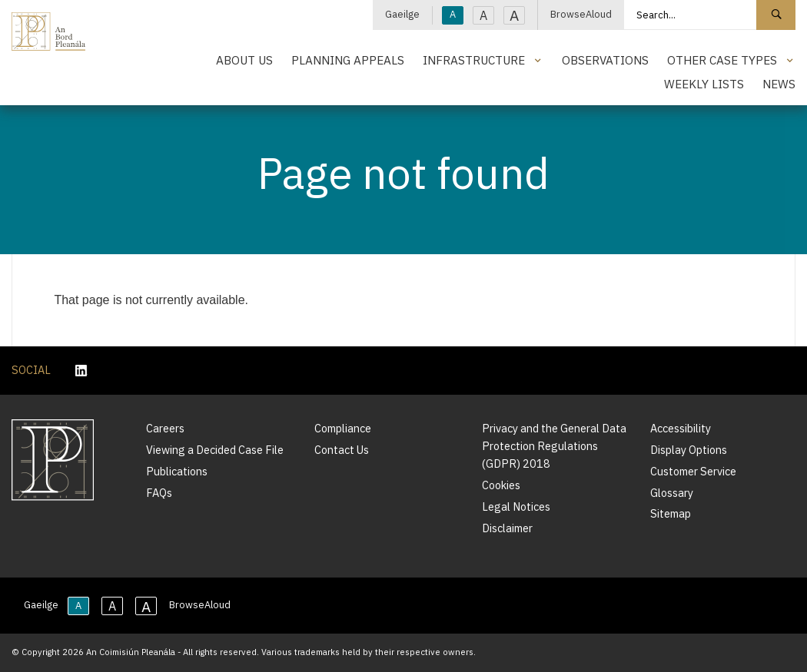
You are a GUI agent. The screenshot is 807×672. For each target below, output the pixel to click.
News (779, 84)
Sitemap (671, 513)
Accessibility (681, 428)
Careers (165, 428)
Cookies (501, 485)
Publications (177, 471)
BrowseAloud (581, 14)
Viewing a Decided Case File (215, 450)
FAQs (159, 493)
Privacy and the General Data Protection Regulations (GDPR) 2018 (554, 446)
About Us (244, 60)
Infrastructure (474, 60)
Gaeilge (402, 14)
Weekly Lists (704, 84)
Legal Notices (516, 506)
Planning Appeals (348, 60)
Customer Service (693, 471)
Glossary (672, 493)
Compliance (343, 428)
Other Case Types (722, 60)
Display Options (689, 450)
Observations (605, 60)
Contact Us (342, 450)
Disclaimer (507, 528)
